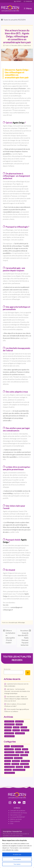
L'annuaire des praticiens (18, 811)
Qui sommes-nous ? (16, 815)
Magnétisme (16, 761)
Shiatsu (27, 767)
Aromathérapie (13, 622)
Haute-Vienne (9, 758)
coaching (25, 749)
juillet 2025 (8, 727)
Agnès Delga (18, 123)
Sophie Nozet (27, 45)
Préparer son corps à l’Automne (15, 88)
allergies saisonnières (17, 746)
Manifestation (25, 761)
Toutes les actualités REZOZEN (13, 20)
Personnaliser (17, 859)
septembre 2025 (9, 724)
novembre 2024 (20, 733)
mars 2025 (16, 730)
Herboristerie (18, 758)
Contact (18, 1)
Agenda (7, 746)
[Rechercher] (28, 673)
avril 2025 (8, 730)
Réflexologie (21, 622)
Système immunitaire (19, 770)
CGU (12, 823)
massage (7, 764)
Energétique (24, 755)
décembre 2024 (9, 733)
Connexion (28, 1)
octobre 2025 (19, 721)
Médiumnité (15, 764)
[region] (17, 853)
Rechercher (7, 669)
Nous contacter (15, 821)
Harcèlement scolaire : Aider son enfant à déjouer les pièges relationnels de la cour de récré (16, 699)
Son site (6, 605)
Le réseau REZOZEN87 (18, 817)
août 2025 (19, 724)
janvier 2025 (25, 730)
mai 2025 (24, 727)
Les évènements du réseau (18, 813)
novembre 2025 (9, 721)
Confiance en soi (9, 752)
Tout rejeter (17, 864)
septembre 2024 (9, 736)
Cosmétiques (19, 752)
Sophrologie (8, 770)
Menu (28, 8)
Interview (8, 761)
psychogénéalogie (10, 767)
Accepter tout (17, 854)
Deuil (27, 752)
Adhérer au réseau (16, 819)
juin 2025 (16, 727)
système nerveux (10, 773)
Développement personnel (12, 755)
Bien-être (18, 749)
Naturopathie (24, 764)
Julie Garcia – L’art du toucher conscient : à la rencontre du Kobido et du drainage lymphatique (17, 691)
